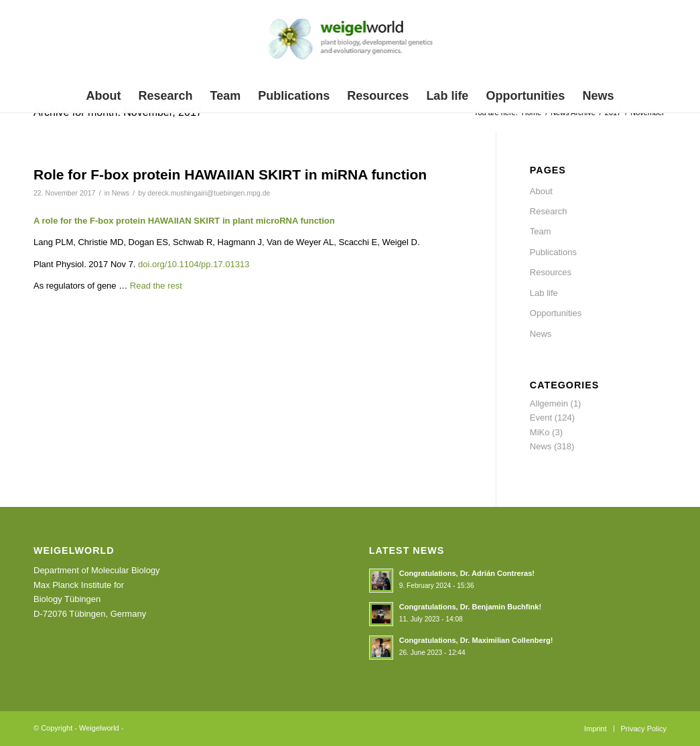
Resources (551, 272)
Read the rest (156, 286)
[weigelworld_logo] (350, 43)
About (541, 191)
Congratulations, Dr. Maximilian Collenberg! (476, 640)
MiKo (540, 432)
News (121, 193)
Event (541, 418)
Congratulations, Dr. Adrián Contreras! (467, 573)
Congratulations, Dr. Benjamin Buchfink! (470, 607)
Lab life (544, 293)
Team (541, 231)
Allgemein (549, 403)
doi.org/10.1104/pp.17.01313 (194, 264)
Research (549, 211)
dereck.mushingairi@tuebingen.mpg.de (209, 193)
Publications (553, 252)
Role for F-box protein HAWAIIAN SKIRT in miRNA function (230, 174)
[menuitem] (104, 96)
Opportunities (556, 313)
